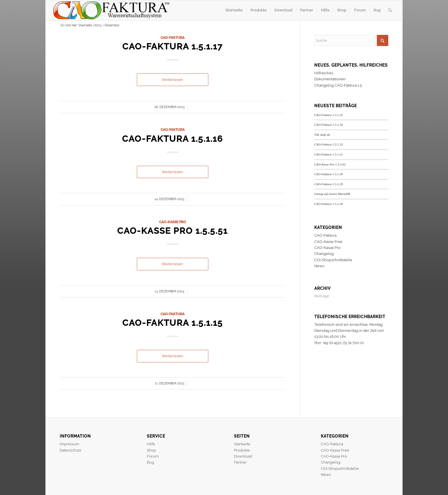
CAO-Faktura (173, 38)
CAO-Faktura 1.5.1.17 (172, 46)
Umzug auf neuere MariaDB (332, 194)
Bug (150, 462)
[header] (126, 10)
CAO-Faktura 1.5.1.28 (329, 204)
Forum (153, 456)
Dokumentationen (330, 79)
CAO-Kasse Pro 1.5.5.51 (172, 231)
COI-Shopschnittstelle (333, 260)
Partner (240, 462)
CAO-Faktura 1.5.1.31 (329, 154)
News (319, 266)
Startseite (242, 444)
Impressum (69, 444)
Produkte (242, 450)
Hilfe (151, 444)
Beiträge (322, 296)
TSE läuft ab (322, 135)
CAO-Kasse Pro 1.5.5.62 (330, 164)
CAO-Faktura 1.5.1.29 (329, 184)
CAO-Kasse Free (328, 242)
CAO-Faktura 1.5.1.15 (173, 323)
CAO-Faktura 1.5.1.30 (329, 174)
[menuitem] (234, 10)
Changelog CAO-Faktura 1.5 (338, 85)
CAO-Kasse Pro (173, 222)
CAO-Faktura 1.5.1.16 (172, 139)
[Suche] (390, 10)
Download (243, 456)
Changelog (324, 254)
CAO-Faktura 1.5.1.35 (329, 115)
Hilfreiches (324, 73)
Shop (151, 450)
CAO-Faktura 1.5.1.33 (329, 144)
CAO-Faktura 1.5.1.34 (329, 125)
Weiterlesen (172, 80)
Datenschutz (70, 450)
